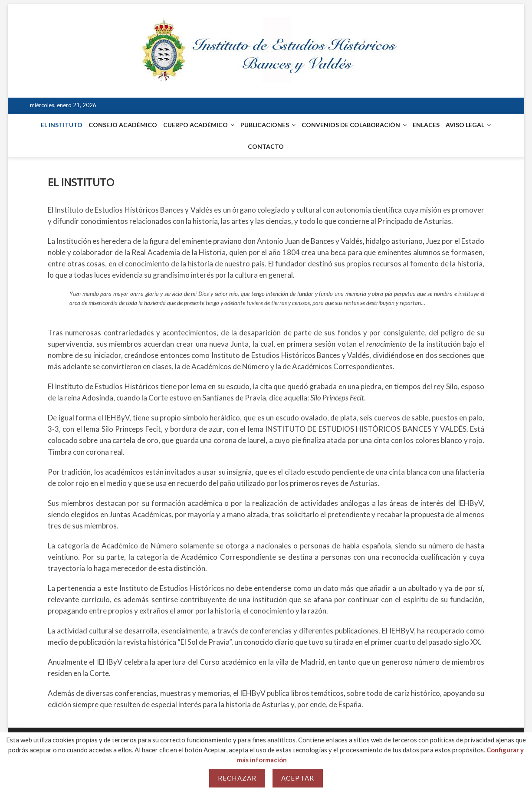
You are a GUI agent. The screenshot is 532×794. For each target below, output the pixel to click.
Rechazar (237, 778)
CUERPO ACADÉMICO (195, 125)
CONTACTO (266, 146)
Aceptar (298, 778)
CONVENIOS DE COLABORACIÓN (351, 125)
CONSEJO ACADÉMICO (123, 125)
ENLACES (426, 125)
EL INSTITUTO (62, 125)
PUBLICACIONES (265, 125)
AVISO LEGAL (465, 125)
